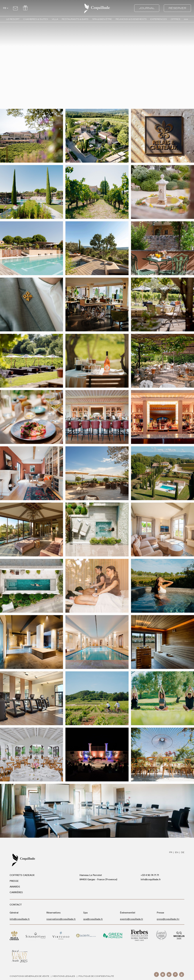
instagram (163, 974)
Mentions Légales (64, 976)
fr (5, 8)
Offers (25, 8)
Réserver (177, 8)
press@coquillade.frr (168, 919)
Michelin (179, 935)
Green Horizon (113, 936)
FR (171, 852)
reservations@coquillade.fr (61, 919)
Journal (147, 8)
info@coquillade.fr (151, 879)
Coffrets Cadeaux (22, 875)
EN (177, 852)
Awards (15, 887)
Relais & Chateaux (14, 936)
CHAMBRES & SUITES (36, 19)
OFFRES (175, 19)
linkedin (169, 974)
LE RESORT (13, 19)
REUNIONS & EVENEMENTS (131, 19)
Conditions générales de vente (29, 976)
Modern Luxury (20, 956)
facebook (156, 974)
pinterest (175, 974)
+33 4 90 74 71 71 (150, 875)
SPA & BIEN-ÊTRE (102, 19)
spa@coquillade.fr (93, 919)
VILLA (55, 19)
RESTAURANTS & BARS (75, 19)
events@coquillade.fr (132, 919)
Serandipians (36, 936)
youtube (182, 974)
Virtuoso (61, 936)
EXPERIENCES (159, 19)
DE (183, 852)
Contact (15, 8)
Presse (14, 881)
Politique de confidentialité (96, 976)
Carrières (16, 892)
